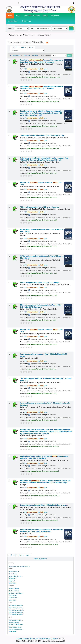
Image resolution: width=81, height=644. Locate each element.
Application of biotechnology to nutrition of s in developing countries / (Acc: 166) (44, 457)
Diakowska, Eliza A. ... (16, 576)
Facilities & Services (32, 16)
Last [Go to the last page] (31, 47)
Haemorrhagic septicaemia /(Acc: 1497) (44, 505)
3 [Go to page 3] (16, 47)
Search (11, 28)
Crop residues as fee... (16, 629)
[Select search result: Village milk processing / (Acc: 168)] (9, 207)
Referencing (27, 21)
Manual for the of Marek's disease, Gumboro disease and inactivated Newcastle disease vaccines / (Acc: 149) (45, 482)
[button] (19, 3)
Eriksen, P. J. (13, 578)
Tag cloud (40, 35)
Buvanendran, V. (14, 572)
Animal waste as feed (16, 625)
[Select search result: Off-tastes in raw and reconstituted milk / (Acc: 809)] (9, 229)
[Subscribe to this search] (47, 42)
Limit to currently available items (19, 566)
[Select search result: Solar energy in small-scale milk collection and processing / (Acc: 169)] (9, 158)
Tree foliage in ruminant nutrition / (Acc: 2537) (43, 136)
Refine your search (41, 559)
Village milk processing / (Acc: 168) (40, 207)
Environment (13, 595)
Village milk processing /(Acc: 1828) (40, 283)
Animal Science (14, 589)
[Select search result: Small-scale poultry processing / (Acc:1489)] (9, 354)
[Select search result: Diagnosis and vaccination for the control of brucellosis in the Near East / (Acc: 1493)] (9, 529)
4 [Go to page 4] (19, 47)
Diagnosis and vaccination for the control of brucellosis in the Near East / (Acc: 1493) (41, 531)
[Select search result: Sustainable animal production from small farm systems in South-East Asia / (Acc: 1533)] (9, 86)
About (18, 16)
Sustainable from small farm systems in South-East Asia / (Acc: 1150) (42, 61)
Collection (55, 16)
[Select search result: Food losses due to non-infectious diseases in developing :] (9, 111)
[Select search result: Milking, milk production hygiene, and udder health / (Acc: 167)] (9, 329)
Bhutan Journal (14, 591)
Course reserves (29, 35)
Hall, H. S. (12, 581)
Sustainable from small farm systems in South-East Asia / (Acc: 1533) (42, 88)
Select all (27, 55)
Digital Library (13, 21)
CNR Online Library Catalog (11, 3)
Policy (45, 16)
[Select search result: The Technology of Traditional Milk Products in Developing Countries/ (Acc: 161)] (9, 378)
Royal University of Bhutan (48, 638)
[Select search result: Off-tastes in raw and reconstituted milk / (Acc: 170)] (9, 256)
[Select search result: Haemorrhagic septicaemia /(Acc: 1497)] (9, 505)
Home (10, 16)
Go (71, 28)
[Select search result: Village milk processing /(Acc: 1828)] (9, 282)
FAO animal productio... (16, 605)
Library (48, 35)
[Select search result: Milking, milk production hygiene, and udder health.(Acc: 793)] (9, 182)
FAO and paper (36, 69)
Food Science (13, 598)
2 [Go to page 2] (14, 47)
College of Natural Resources (27, 638)
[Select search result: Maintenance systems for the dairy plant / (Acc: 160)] (9, 305)
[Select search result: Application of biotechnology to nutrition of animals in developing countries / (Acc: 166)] (9, 456)
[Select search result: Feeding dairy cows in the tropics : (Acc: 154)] (9, 429)
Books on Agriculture (16, 593)
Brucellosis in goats (15, 627)
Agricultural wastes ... (16, 620)
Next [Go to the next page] (24, 47)
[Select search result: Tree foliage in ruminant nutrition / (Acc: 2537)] (9, 135)
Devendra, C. (13, 574)
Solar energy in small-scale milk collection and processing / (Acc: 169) (44, 159)
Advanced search (15, 35)
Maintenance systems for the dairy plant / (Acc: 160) (41, 306)
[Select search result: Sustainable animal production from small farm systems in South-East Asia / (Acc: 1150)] (9, 60)
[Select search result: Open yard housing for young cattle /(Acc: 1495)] (9, 403)
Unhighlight (15, 55)
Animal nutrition (14, 622)
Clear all (35, 55)
